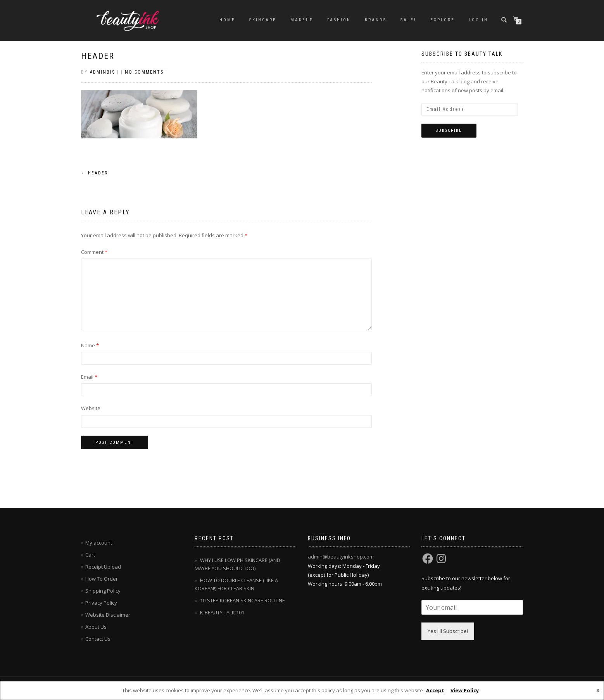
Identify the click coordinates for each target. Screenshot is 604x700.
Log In (478, 20)
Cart (90, 555)
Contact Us (98, 639)
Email (89, 377)
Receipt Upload (103, 567)
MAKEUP (302, 20)
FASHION (339, 20)
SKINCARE (263, 20)
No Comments (144, 72)
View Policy (465, 690)
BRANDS (376, 20)
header (98, 56)
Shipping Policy (103, 591)
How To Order (102, 579)
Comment (94, 252)
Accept (435, 690)
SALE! (408, 20)
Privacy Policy (101, 603)
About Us (96, 627)
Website (91, 408)
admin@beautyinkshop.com (341, 557)
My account (99, 543)
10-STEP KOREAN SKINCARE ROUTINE (242, 600)
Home (227, 20)
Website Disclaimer (108, 615)
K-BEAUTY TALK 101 (222, 612)
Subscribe (449, 130)
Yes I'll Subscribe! (448, 631)
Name (90, 345)
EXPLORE (443, 20)
